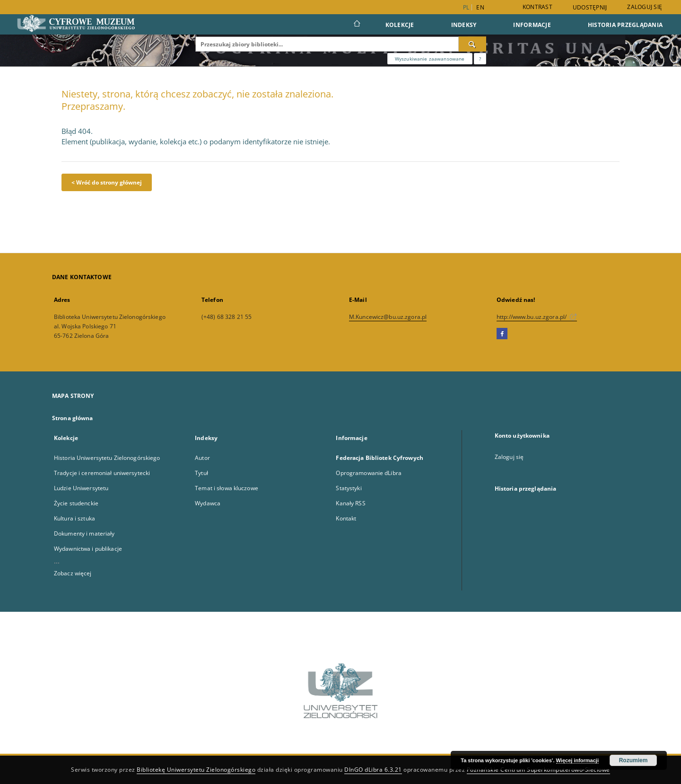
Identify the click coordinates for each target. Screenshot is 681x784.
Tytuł (201, 473)
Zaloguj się (645, 7)
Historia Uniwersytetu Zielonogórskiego (107, 458)
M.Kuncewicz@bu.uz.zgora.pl (388, 317)
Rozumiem (633, 760)
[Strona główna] (356, 25)
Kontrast (537, 7)
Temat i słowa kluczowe (227, 488)
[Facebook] (502, 334)
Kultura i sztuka (74, 518)
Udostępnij (590, 8)
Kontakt (346, 518)
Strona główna (73, 418)
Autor (202, 458)
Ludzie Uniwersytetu (81, 488)
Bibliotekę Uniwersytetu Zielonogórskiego (196, 770)
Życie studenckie (76, 503)
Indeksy (464, 25)
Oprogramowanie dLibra (369, 473)
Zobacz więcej (73, 573)
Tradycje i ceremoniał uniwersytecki (102, 473)
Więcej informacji (577, 760)
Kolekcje (400, 25)
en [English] (480, 7)
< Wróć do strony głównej (107, 182)
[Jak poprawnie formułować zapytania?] (480, 59)
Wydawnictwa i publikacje (88, 549)
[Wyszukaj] (472, 44)
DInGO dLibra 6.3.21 (373, 770)
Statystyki (349, 488)
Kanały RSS (350, 503)
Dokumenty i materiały (84, 533)
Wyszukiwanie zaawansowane (430, 59)
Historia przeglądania (625, 25)
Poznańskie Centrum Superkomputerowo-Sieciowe (538, 770)
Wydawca (208, 503)
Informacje (532, 25)
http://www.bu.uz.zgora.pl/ (537, 317)
